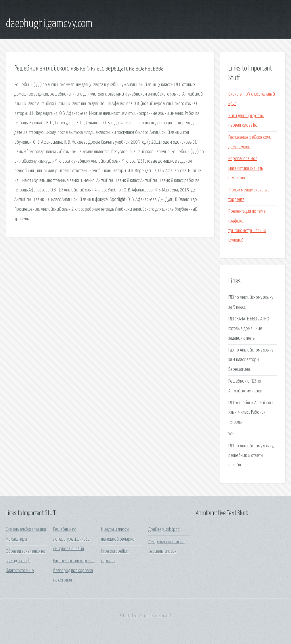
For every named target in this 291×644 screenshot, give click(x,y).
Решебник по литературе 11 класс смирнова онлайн (71, 539)
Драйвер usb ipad (164, 530)
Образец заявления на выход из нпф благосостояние (25, 561)
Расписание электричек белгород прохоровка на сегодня (74, 571)
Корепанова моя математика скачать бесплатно (246, 168)
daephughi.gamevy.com (49, 24)
